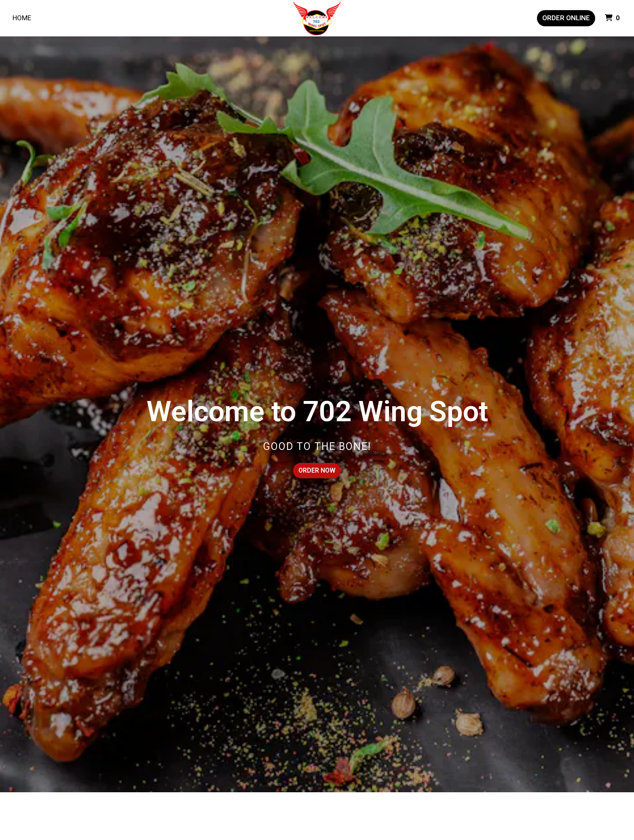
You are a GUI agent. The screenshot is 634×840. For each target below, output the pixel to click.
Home (22, 18)
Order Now (317, 470)
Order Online (566, 18)
